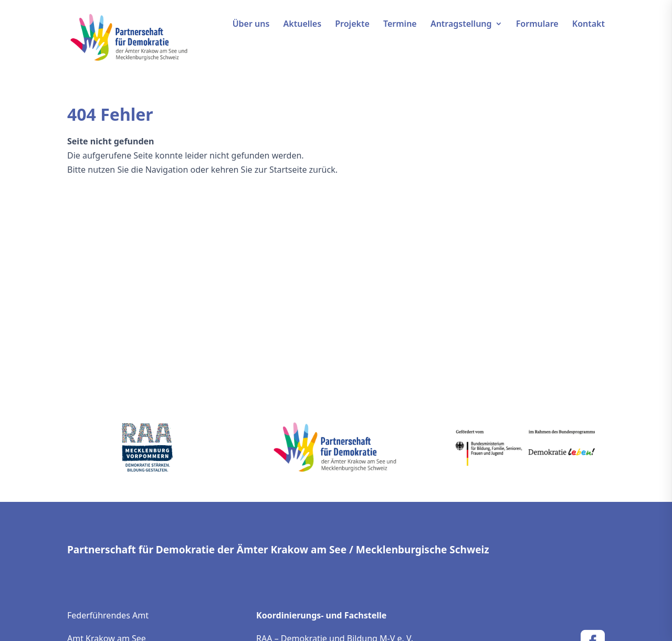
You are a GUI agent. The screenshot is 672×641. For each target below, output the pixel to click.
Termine (400, 25)
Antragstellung (461, 25)
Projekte (352, 25)
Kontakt (589, 25)
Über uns (251, 25)
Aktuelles (303, 25)
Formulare (537, 25)
